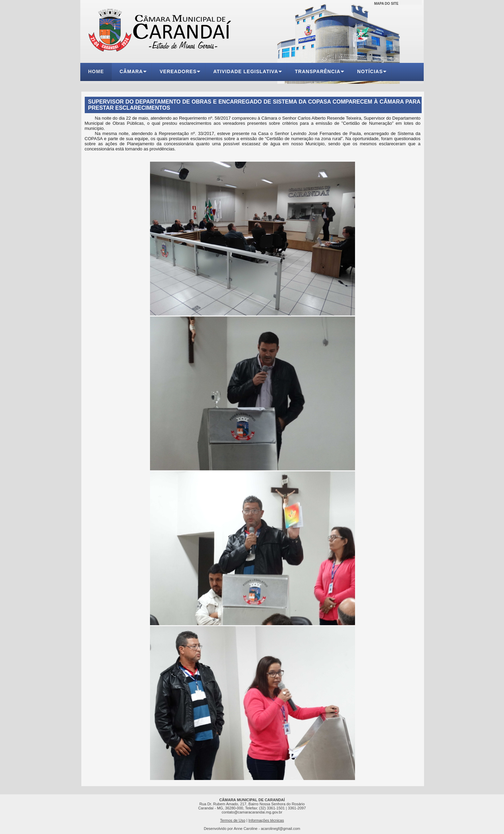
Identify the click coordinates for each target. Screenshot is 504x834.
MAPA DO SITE (386, 4)
